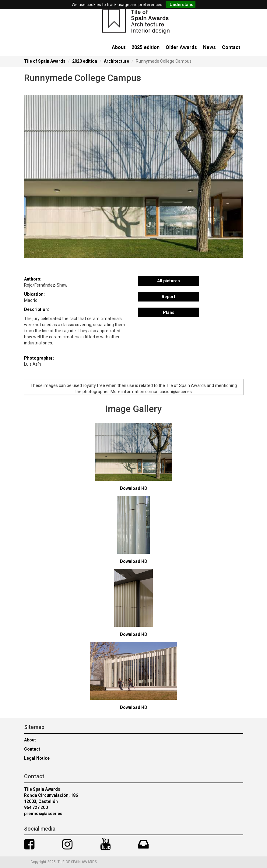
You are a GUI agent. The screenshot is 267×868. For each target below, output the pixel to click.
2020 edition (85, 61)
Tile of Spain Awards (45, 61)
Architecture (116, 61)
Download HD (134, 488)
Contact (231, 47)
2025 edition (146, 47)
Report (169, 297)
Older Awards (181, 47)
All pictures (169, 281)
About (119, 47)
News (209, 47)
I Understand (181, 5)
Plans (169, 312)
